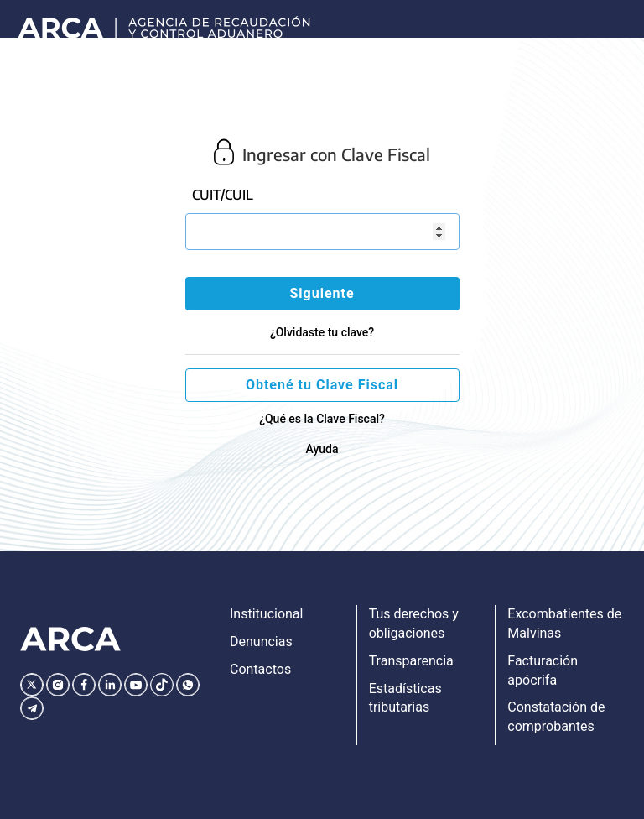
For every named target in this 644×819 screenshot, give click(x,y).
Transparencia (411, 661)
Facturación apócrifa (543, 670)
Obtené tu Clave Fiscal (322, 385)
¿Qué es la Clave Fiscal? (322, 419)
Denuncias (261, 642)
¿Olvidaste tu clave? (322, 332)
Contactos (260, 669)
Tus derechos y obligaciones (414, 623)
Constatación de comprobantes (556, 717)
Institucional (266, 614)
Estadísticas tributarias (405, 698)
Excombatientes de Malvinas (564, 623)
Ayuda (322, 449)
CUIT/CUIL (223, 195)
